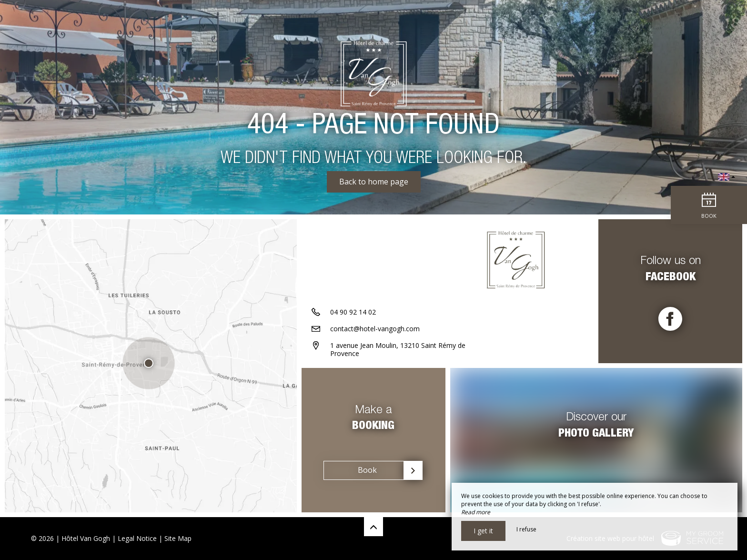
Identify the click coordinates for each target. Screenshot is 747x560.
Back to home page (374, 182)
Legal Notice (137, 538)
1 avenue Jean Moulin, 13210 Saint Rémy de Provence (398, 349)
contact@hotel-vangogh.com (375, 329)
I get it (483, 531)
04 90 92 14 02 (353, 312)
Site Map (178, 538)
